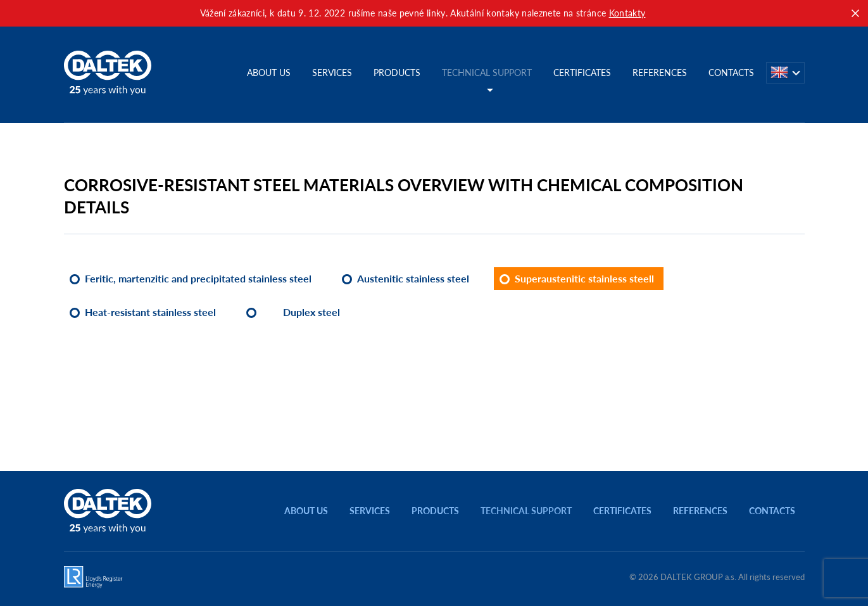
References (660, 73)
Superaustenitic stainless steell (584, 278)
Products (397, 73)
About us (269, 73)
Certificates (582, 73)
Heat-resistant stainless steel (150, 312)
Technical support (487, 73)
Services (332, 73)
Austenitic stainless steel (413, 278)
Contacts (731, 73)
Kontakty (627, 13)
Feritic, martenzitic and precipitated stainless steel (198, 278)
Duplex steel (311, 312)
